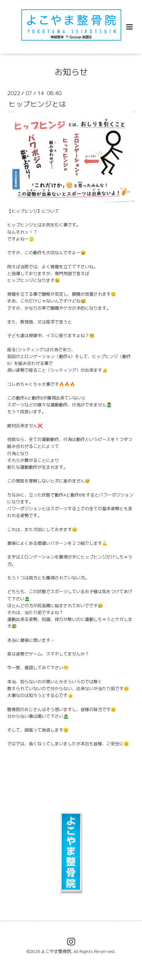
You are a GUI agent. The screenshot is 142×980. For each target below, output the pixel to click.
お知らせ (71, 72)
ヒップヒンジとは (37, 104)
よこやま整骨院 (56, 951)
